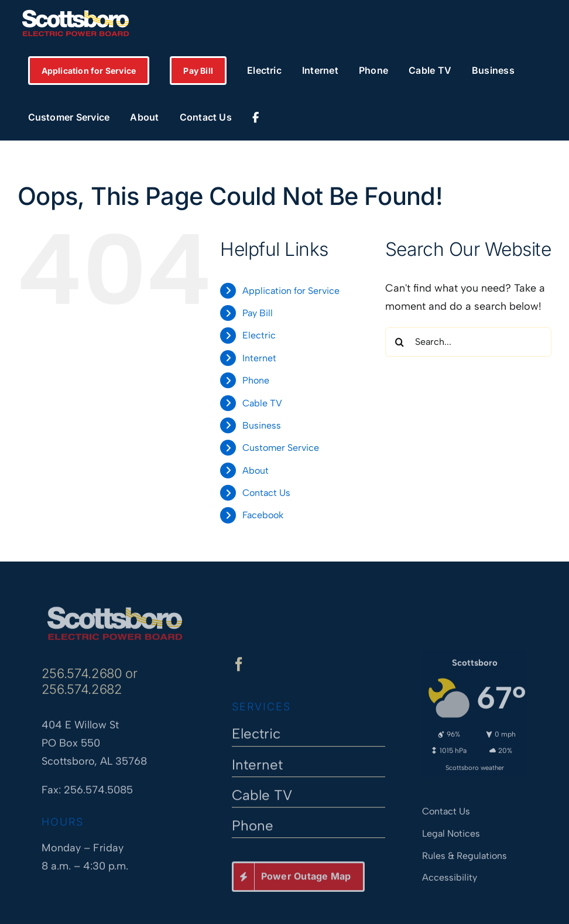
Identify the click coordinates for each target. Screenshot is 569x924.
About (256, 470)
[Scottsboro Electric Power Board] (115, 606)
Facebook (263, 515)
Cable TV (262, 403)
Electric (259, 335)
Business (262, 425)
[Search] (400, 342)
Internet (259, 358)
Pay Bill (258, 313)
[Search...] (468, 342)
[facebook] (239, 669)
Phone (256, 380)
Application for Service (291, 291)
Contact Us (266, 493)
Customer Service (281, 448)
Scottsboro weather (475, 762)
